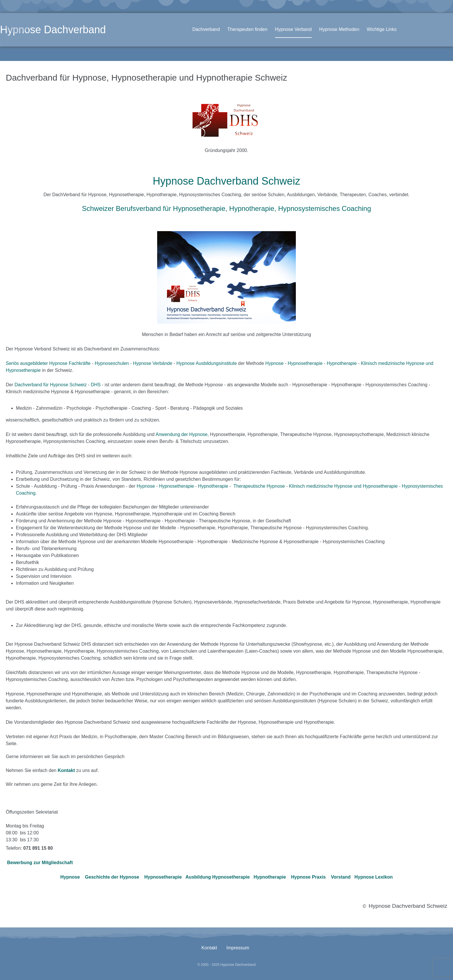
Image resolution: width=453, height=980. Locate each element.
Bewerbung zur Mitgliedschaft (40, 863)
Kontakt (209, 948)
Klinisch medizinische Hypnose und (326, 486)
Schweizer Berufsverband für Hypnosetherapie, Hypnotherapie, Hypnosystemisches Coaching (227, 208)
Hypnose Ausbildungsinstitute (207, 363)
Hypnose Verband (293, 29)
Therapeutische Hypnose (259, 486)
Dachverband (206, 29)
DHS (96, 385)
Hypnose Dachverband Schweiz (226, 181)
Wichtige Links (382, 29)
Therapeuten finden (247, 29)
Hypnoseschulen (112, 363)
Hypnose (274, 363)
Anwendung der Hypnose (182, 434)
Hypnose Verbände (153, 363)
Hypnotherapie (342, 363)
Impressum (238, 948)
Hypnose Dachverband (53, 30)
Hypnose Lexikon (374, 877)
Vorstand (341, 877)
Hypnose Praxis (308, 877)
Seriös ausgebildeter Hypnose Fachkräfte (48, 363)
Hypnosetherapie (305, 363)
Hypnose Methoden (339, 29)
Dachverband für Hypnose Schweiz (51, 385)
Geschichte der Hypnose (112, 877)
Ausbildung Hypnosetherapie (218, 877)
